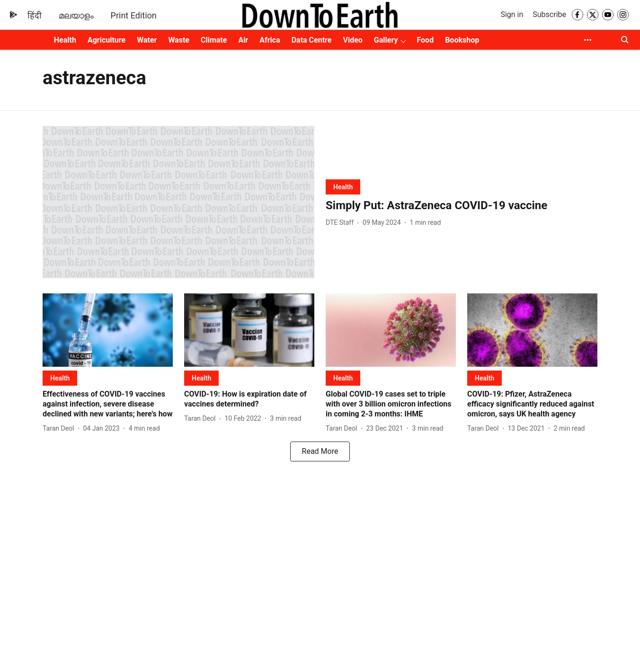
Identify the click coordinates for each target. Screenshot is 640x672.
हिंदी (35, 15)
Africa (270, 40)
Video (352, 40)
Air (243, 40)
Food (425, 40)
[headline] (462, 206)
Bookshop (462, 40)
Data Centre (312, 40)
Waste (179, 40)
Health (65, 40)
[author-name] (342, 223)
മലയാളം (76, 15)
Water (147, 40)
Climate (214, 40)
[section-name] (343, 187)
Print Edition (134, 15)
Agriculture (107, 40)
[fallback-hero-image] (178, 202)
